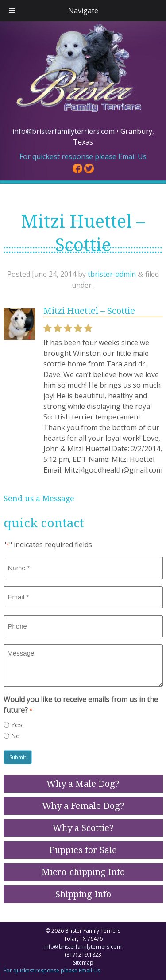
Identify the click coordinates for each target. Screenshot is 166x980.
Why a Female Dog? (83, 806)
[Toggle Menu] (12, 11)
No (15, 736)
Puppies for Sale (83, 850)
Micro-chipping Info (83, 872)
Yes (17, 725)
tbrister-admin (112, 274)
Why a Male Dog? (83, 784)
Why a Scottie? (83, 828)
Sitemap (83, 963)
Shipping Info (83, 894)
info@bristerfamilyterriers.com (64, 131)
